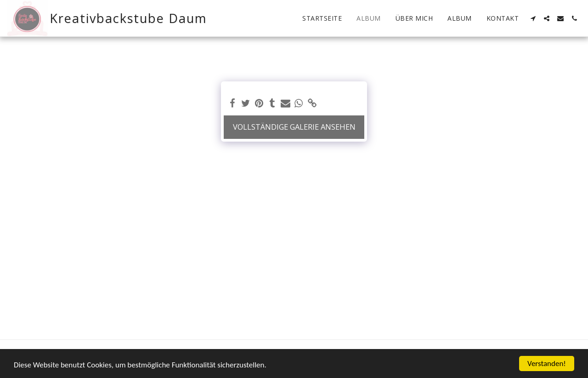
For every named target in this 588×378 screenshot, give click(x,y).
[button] (533, 18)
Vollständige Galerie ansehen (294, 127)
